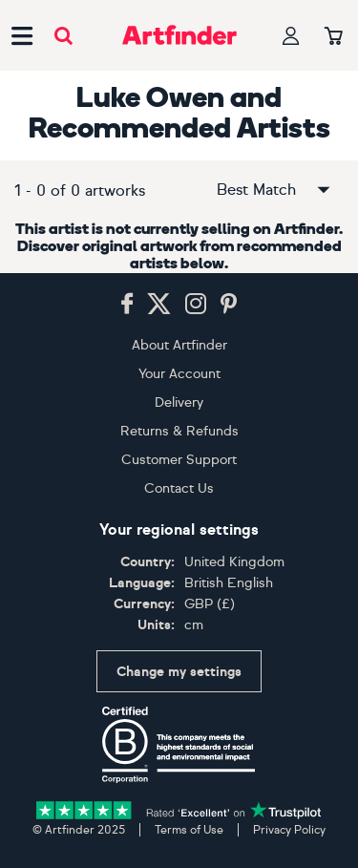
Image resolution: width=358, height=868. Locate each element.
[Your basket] (334, 37)
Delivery (179, 402)
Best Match (275, 190)
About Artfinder (179, 345)
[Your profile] (291, 36)
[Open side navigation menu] (22, 35)
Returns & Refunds (179, 431)
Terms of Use (189, 830)
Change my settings (179, 672)
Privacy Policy (289, 830)
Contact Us (179, 488)
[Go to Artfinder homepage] (179, 35)
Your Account (179, 374)
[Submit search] (63, 36)
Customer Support (179, 460)
